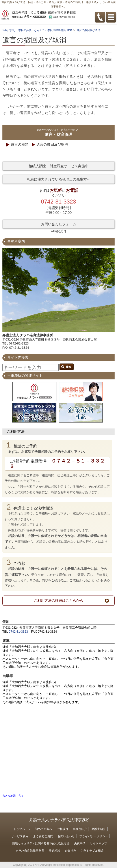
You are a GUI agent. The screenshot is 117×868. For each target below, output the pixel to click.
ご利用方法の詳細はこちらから (59, 601)
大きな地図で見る (13, 796)
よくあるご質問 (43, 836)
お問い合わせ (66, 836)
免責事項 (80, 843)
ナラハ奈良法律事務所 (30, 851)
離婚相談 (54, 851)
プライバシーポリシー (94, 836)
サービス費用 (20, 836)
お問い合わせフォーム (59, 224)
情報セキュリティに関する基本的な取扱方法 (41, 843)
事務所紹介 (80, 829)
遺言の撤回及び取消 (52, 144)
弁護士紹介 (99, 829)
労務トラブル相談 (92, 851)
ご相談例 (63, 829)
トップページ (22, 829)
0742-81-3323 (18, 632)
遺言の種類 (20, 144)
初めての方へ (44, 829)
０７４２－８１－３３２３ (57, 463)
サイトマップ (98, 843)
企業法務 (71, 851)
